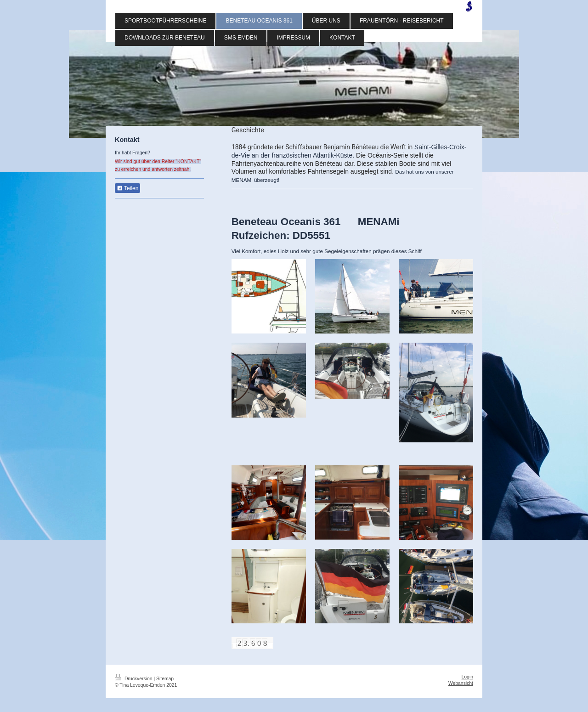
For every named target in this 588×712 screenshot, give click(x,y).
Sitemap (165, 679)
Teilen (127, 188)
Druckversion (134, 679)
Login (467, 677)
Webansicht (461, 683)
